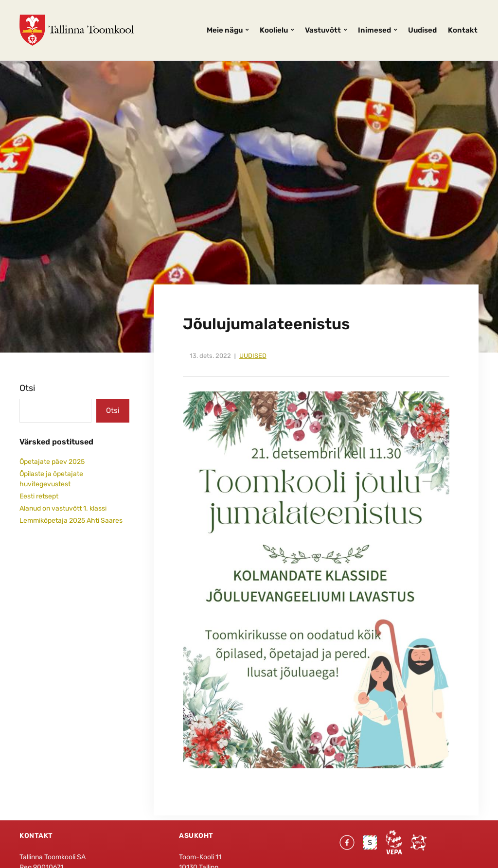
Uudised (422, 30)
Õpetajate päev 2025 (52, 462)
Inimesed (374, 30)
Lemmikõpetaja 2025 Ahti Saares (71, 521)
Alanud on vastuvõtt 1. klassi (63, 508)
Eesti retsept (39, 496)
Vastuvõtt (323, 30)
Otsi (27, 388)
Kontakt (463, 30)
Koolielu (274, 30)
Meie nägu (225, 30)
